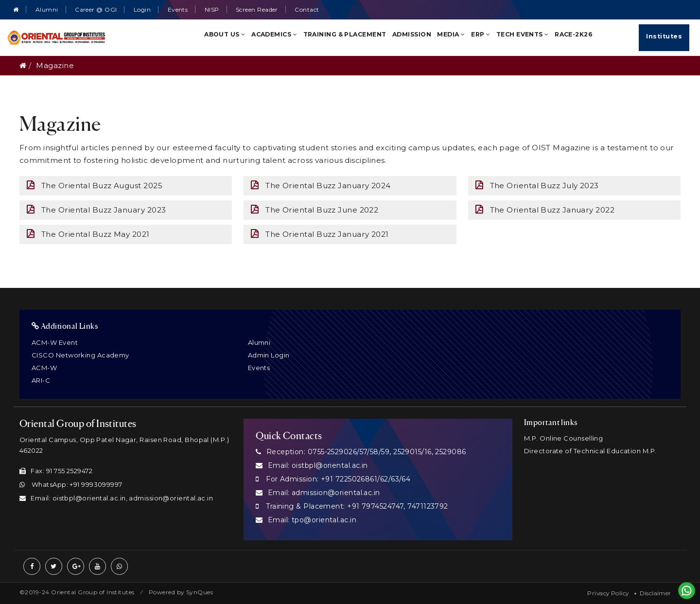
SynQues (200, 592)
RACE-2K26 (574, 34)
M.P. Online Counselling (563, 438)
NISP (212, 9)
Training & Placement (345, 34)
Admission (412, 34)
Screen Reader (257, 9)
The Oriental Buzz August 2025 (95, 186)
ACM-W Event (55, 342)
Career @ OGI (96, 9)
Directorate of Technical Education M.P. (590, 451)
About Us (225, 34)
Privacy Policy (608, 593)
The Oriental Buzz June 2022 (315, 210)
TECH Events (523, 34)
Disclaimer (656, 593)
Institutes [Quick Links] (664, 36)
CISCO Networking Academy (80, 355)
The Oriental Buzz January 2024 (321, 186)
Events (178, 9)
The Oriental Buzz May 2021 (88, 234)
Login (142, 9)
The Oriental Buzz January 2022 (545, 210)
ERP (481, 34)
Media (451, 34)
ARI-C (41, 380)
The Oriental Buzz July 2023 (537, 186)
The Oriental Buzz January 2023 (96, 210)
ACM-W (44, 368)
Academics (274, 34)
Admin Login (269, 355)
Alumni (47, 9)
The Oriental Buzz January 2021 (320, 234)
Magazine (55, 65)
